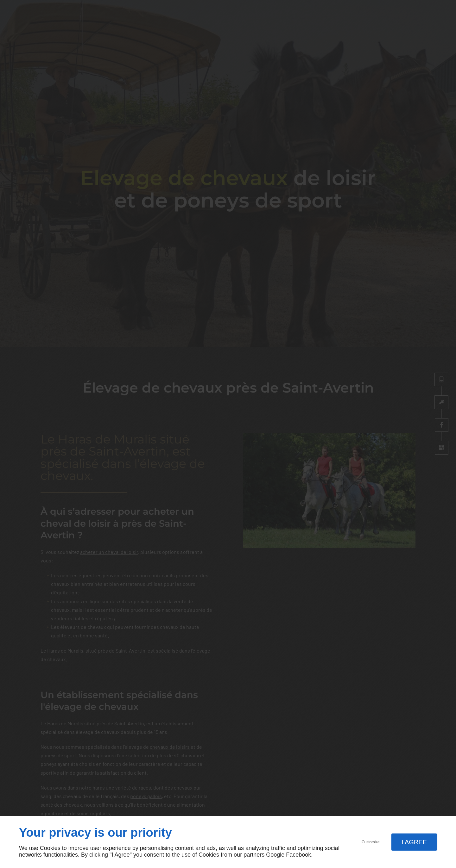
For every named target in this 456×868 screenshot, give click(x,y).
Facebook (298, 855)
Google (275, 855)
